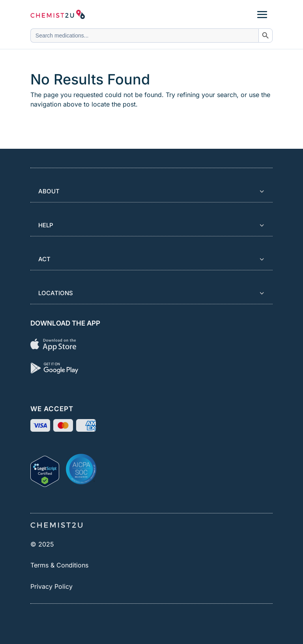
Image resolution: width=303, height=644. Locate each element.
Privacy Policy (51, 586)
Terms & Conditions (59, 565)
